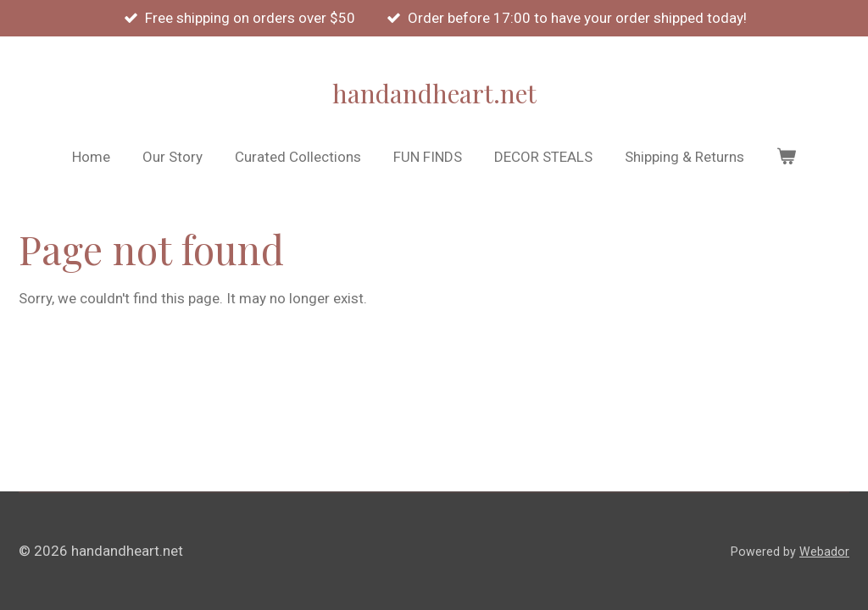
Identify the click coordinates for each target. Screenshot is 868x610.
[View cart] (787, 158)
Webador (824, 552)
